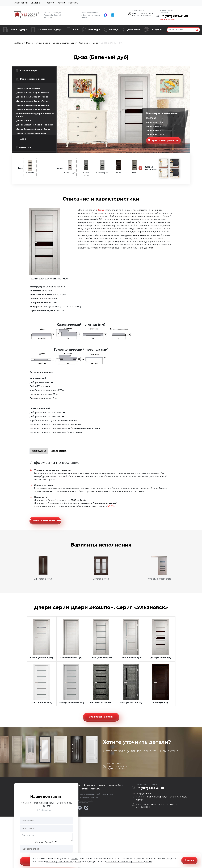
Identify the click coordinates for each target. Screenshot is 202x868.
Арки (76, 30)
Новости (49, 3)
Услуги (61, 3)
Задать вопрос (167, 19)
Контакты (73, 3)
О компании (21, 3)
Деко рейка (134, 30)
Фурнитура (94, 30)
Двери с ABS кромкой (28, 88)
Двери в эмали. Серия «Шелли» (33, 109)
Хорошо (190, 860)
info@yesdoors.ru (46, 806)
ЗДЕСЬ (111, 506)
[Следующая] (140, 168)
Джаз (101, 210)
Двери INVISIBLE (25, 121)
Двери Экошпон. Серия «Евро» (33, 129)
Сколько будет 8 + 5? (46, 838)
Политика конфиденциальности (83, 793)
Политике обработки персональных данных (129, 861)
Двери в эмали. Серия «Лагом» (33, 101)
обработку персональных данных (64, 861)
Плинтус (114, 30)
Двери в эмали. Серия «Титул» (33, 105)
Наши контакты (46, 793)
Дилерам (36, 3)
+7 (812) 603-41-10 (174, 16)
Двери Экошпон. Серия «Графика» (35, 125)
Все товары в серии (101, 713)
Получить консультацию (163, 140)
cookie (75, 859)
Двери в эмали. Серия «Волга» (33, 93)
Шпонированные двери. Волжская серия (35, 115)
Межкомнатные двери (50, 30)
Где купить (157, 30)
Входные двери (18, 30)
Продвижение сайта (86, 797)
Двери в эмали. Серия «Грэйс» (33, 97)
